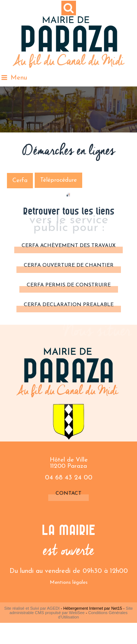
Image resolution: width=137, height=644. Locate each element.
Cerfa (20, 181)
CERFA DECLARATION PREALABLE (69, 305)
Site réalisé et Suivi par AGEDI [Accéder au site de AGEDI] (32, 608)
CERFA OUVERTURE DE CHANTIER (69, 265)
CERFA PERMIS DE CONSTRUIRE (69, 285)
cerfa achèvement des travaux (68, 246)
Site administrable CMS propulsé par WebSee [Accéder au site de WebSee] (71, 610)
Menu (19, 78)
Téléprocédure (58, 180)
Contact (68, 493)
